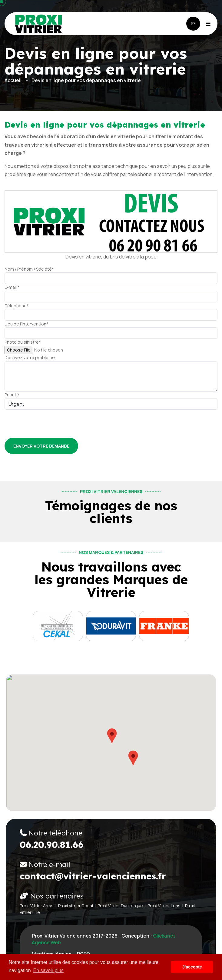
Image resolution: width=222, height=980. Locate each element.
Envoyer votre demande (41, 446)
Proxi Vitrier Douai (76, 906)
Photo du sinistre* (23, 342)
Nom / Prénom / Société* (29, 269)
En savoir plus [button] (48, 970)
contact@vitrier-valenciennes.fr (93, 876)
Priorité (12, 395)
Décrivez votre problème (30, 357)
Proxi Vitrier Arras (37, 906)
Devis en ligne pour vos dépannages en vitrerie (86, 80)
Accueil (13, 80)
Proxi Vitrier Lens (164, 906)
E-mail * (12, 287)
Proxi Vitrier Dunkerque (120, 906)
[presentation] (51, 422)
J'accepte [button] (192, 967)
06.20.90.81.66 (52, 845)
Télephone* (17, 306)
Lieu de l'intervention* (27, 324)
